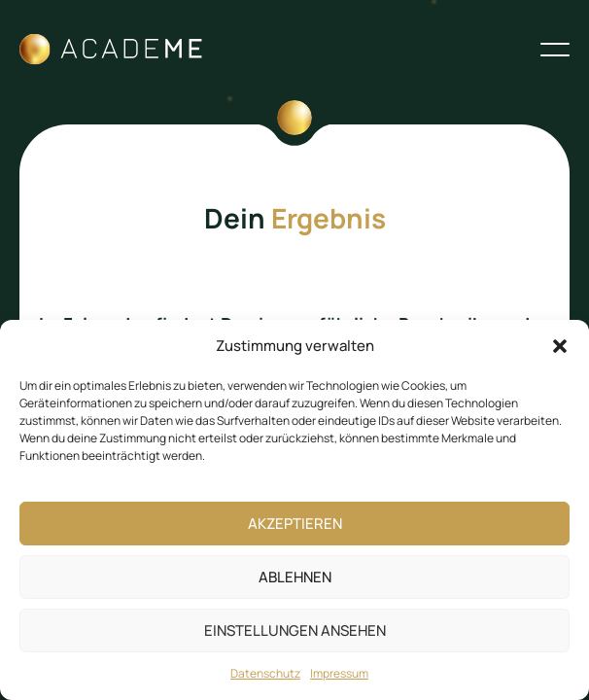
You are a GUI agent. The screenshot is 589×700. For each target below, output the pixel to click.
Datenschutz (265, 673)
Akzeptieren (295, 524)
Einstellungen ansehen (295, 630)
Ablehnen (295, 577)
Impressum (339, 673)
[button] (560, 346)
